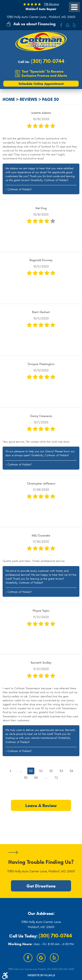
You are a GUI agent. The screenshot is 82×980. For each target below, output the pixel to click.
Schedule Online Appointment (41, 84)
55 (26, 778)
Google (68, 25)
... (21, 771)
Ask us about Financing (34, 24)
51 (41, 771)
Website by (41, 975)
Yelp (74, 25)
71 (56, 778)
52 (51, 771)
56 (36, 778)
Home (9, 99)
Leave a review (41, 805)
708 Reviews (51, 4)
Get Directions (41, 886)
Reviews (29, 99)
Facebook (61, 25)
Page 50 (50, 99)
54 (72, 771)
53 (61, 771)
